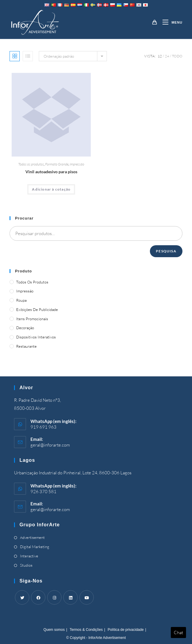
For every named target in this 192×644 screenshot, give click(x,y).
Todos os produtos (31, 164)
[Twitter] (22, 597)
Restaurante (26, 346)
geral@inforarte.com (50, 445)
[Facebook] (38, 597)
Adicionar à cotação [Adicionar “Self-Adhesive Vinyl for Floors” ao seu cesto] (51, 189)
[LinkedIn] (70, 597)
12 (160, 56)
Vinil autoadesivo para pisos (51, 172)
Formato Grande (57, 164)
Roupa (21, 300)
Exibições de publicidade (37, 309)
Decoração (25, 328)
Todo (177, 56)
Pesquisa (166, 251)
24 (167, 56)
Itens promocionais (32, 319)
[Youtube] (87, 597)
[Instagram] (54, 597)
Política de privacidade (126, 630)
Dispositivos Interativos (36, 337)
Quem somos (54, 630)
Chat (178, 632)
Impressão (77, 164)
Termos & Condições (86, 630)
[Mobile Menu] (170, 22)
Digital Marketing (35, 547)
